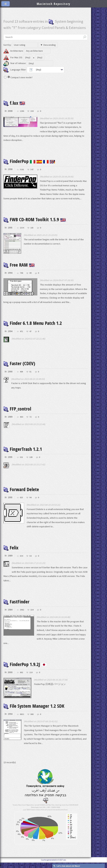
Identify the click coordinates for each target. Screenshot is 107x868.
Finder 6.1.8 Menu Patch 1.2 (34, 327)
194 (32, 111)
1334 (22, 228)
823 (21, 502)
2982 (22, 614)
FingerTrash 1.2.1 (24, 453)
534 (21, 560)
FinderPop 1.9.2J (26, 668)
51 (30, 376)
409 (21, 376)
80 (30, 273)
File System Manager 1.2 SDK (35, 711)
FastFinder (17, 606)
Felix (11, 552)
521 (21, 462)
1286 (22, 111)
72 (30, 421)
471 (21, 336)
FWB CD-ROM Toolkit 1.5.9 (36, 219)
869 (32, 720)
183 (32, 228)
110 (31, 677)
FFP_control (17, 413)
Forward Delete (22, 493)
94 (30, 502)
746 (21, 273)
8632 (22, 720)
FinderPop (30, 161)
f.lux (15, 103)
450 (21, 421)
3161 (22, 170)
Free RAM (19, 265)
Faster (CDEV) (20, 368)
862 (21, 677)
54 (30, 560)
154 (32, 614)
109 (31, 462)
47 (30, 336)
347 (32, 170)
